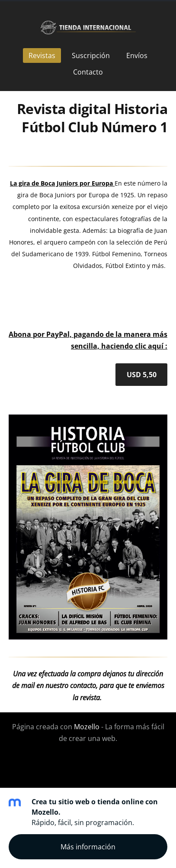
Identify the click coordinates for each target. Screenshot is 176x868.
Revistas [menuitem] (42, 55)
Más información (88, 847)
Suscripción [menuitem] (91, 55)
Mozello (87, 727)
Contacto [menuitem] (88, 72)
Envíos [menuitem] (137, 55)
